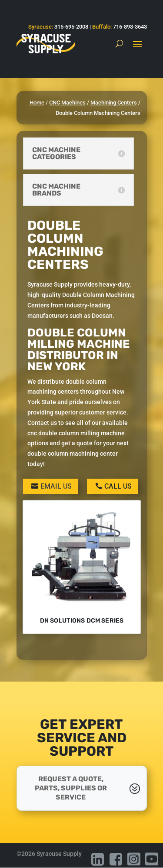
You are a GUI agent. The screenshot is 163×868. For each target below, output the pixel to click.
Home (37, 103)
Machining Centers (114, 103)
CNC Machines (67, 103)
